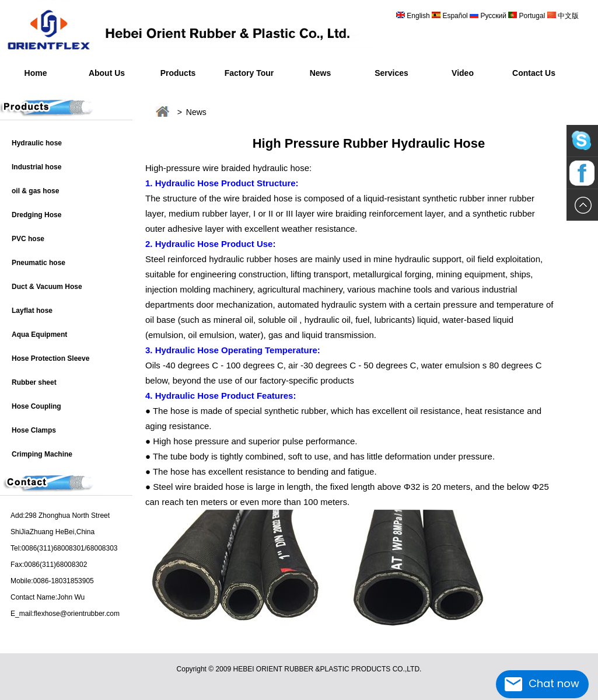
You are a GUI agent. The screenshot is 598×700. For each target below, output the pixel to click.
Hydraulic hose (37, 143)
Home (36, 73)
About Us (107, 73)
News (321, 73)
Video (463, 73)
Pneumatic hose (39, 263)
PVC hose (28, 239)
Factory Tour (249, 73)
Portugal (532, 16)
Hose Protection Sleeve (50, 358)
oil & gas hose (35, 191)
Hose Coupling (36, 406)
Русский (493, 16)
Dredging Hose (36, 215)
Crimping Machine (42, 454)
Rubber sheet (34, 382)
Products (178, 73)
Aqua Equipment (39, 335)
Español (456, 16)
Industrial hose (36, 167)
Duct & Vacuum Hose (47, 287)
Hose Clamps (34, 430)
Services (391, 73)
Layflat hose (32, 311)
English (418, 16)
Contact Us (534, 73)
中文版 (567, 16)
